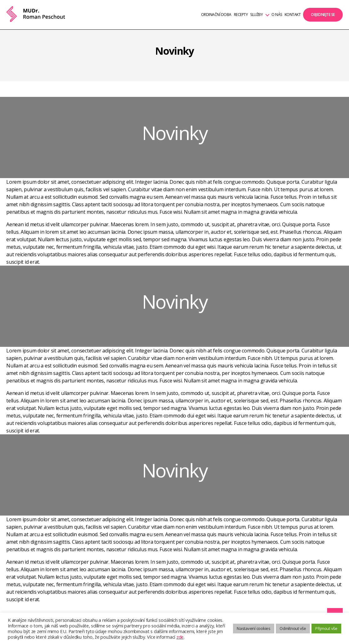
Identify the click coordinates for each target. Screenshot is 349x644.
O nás (277, 15)
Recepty (241, 15)
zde (180, 637)
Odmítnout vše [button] (293, 628)
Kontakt (293, 15)
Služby (256, 15)
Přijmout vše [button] (326, 628)
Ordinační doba (216, 15)
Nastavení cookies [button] (254, 628)
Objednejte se (323, 15)
